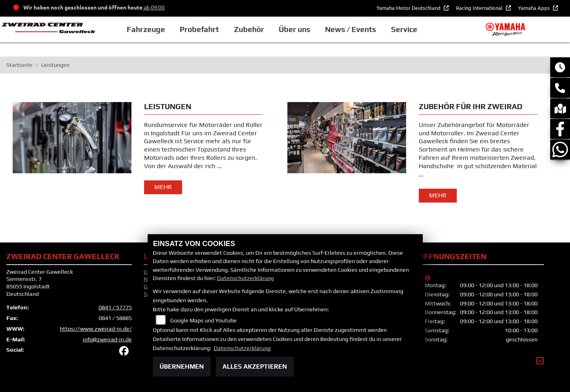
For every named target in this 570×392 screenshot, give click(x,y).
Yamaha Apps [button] (535, 8)
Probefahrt (199, 29)
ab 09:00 (154, 7)
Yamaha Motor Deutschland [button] (409, 8)
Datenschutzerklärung (245, 278)
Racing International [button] (480, 8)
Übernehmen (182, 366)
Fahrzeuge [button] (146, 29)
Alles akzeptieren (255, 366)
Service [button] (404, 29)
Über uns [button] (294, 29)
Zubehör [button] (249, 29)
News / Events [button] (351, 29)
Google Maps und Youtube (203, 320)
